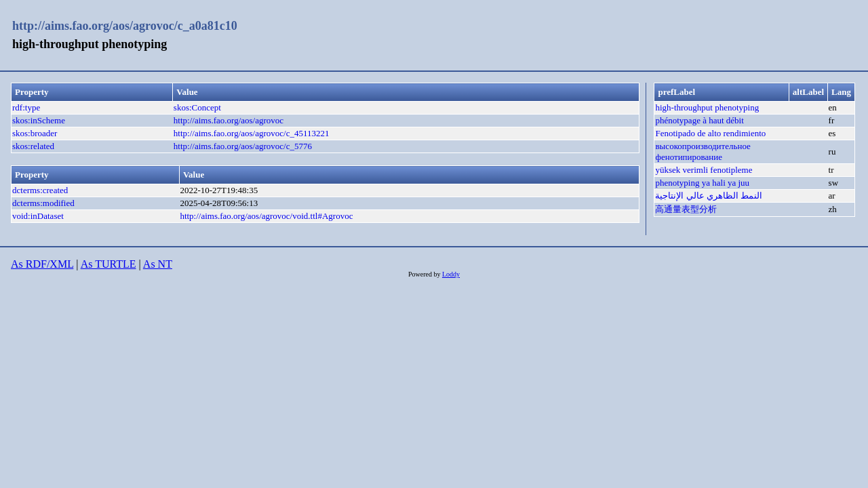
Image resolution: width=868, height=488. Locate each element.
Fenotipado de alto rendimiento (710, 133)
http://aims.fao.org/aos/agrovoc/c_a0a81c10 (125, 26)
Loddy (451, 274)
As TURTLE (108, 264)
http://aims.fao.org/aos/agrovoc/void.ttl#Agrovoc (266, 216)
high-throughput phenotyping (707, 107)
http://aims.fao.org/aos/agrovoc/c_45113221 (252, 133)
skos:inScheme (39, 120)
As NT (158, 264)
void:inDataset (38, 216)
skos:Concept (197, 107)
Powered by (425, 274)
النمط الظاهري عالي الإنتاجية (709, 196)
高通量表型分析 (686, 209)
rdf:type (26, 107)
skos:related (33, 146)
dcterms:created (40, 190)
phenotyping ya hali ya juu (702, 183)
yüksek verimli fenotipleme (704, 170)
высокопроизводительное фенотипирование (703, 151)
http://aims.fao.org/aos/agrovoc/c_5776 (243, 146)
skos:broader (35, 133)
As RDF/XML (42, 264)
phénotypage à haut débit (699, 120)
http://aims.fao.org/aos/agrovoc (229, 120)
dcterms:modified (43, 203)
